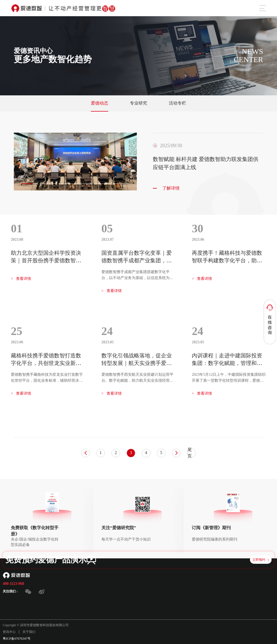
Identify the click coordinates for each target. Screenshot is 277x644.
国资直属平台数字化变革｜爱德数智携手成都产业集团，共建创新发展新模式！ (137, 260)
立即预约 (261, 560)
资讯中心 (9, 632)
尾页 (190, 453)
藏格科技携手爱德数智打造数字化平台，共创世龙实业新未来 (46, 363)
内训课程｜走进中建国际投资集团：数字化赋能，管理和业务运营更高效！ (227, 363)
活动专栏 (177, 103)
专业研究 (138, 103)
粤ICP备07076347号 (17, 639)
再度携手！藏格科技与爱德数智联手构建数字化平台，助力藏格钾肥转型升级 (227, 260)
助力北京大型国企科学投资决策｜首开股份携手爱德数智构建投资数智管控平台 (46, 260)
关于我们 (29, 632)
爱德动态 (100, 103)
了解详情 (166, 188)
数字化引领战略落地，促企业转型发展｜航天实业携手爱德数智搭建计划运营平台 (137, 363)
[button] (29, 184)
